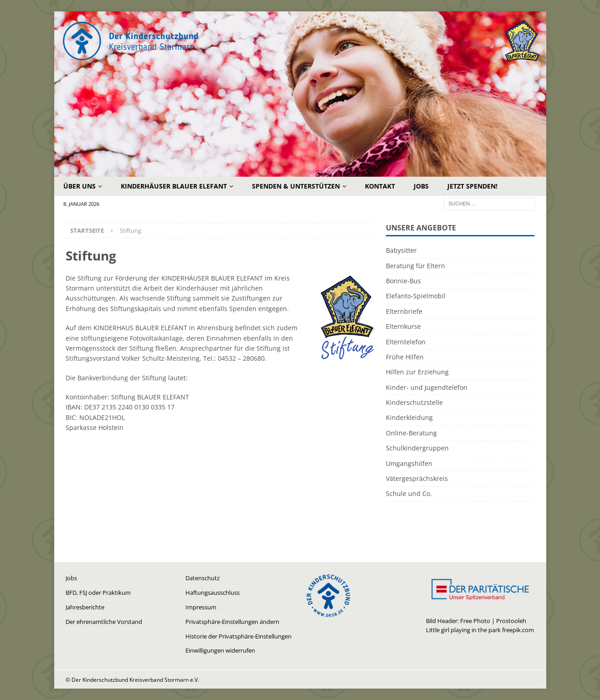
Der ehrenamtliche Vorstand (104, 622)
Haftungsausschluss (213, 593)
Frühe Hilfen (405, 357)
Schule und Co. (409, 493)
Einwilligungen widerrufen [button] (220, 650)
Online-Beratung (411, 433)
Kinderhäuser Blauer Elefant (174, 186)
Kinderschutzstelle (414, 402)
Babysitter (401, 250)
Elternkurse (403, 326)
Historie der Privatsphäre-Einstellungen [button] (238, 636)
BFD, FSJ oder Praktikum (98, 593)
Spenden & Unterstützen (296, 186)
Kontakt (380, 186)
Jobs (421, 186)
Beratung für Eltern (415, 266)
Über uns (79, 186)
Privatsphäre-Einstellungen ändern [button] (232, 622)
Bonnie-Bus (403, 281)
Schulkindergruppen (417, 448)
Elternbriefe (404, 311)
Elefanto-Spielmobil (416, 296)
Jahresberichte (85, 607)
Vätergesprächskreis (417, 478)
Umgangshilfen (409, 463)
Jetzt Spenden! (472, 186)
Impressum (201, 607)
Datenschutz (203, 578)
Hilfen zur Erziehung (417, 372)
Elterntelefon (406, 342)
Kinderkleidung (409, 417)
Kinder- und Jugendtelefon (427, 387)
